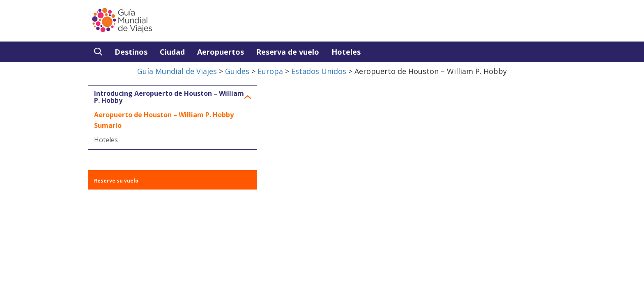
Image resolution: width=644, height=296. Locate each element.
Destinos (131, 52)
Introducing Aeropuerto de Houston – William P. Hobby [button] (169, 97)
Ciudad (172, 52)
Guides (237, 71)
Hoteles (346, 52)
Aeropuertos (221, 52)
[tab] (172, 97)
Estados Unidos (319, 71)
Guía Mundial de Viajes (177, 71)
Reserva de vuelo (288, 52)
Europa (270, 71)
